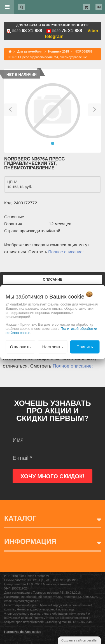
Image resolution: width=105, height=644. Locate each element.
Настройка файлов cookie (23, 632)
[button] (11, 111)
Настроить (53, 347)
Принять (85, 347)
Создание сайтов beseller (79, 640)
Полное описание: (66, 252)
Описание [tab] (53, 280)
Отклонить (20, 347)
